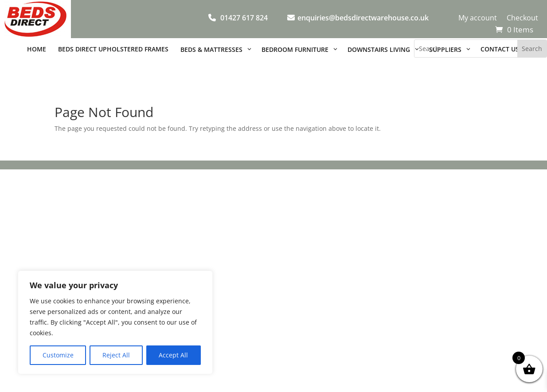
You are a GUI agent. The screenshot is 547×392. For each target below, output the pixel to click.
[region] (115, 322)
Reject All (116, 355)
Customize (58, 355)
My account (478, 19)
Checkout (522, 19)
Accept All (173, 355)
